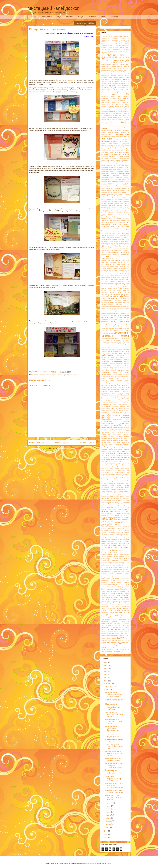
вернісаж (125, 123)
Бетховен (126, 97)
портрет (121, 547)
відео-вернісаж (114, 143)
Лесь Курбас (105, 327)
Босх (110, 108)
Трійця (118, 607)
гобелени (108, 200)
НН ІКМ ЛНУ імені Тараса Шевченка (115, 452)
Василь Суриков (111, 121)
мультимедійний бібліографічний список (115, 420)
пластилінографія (107, 517)
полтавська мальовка (115, 527)
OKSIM (110, 652)
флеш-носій (125, 621)
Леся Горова (122, 327)
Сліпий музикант (123, 582)
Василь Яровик (120, 121)
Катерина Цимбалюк (122, 287)
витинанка (117, 139)
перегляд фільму (108, 511)
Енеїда (127, 255)
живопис (118, 261)
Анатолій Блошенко (107, 70)
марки (103, 371)
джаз (103, 237)
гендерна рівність (113, 194)
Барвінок (104, 95)
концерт (114, 310)
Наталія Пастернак (115, 444)
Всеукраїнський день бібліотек (115, 185)
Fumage (106, 652)
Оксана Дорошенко (118, 467)
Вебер (127, 121)
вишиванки (125, 139)
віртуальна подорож (123, 156)
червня (109, 812)
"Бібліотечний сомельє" (121, 36)
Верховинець (105, 125)
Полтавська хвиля (114, 532)
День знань (105, 220)
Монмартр (126, 399)
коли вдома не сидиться (121, 306)
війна (123, 145)
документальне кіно (108, 249)
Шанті (122, 634)
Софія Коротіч (116, 584)
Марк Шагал (125, 369)
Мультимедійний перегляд (110, 427)
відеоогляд (126, 143)
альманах (120, 66)
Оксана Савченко (114, 469)
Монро (103, 401)
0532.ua (104, 59)
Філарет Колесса (118, 620)
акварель (114, 63)
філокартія (105, 621)
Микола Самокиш (107, 378)
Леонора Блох (125, 325)
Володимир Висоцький (122, 169)
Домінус (117, 249)
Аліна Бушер (121, 63)
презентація (105, 551)
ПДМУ (114, 510)
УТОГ (116, 616)
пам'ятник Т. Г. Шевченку (120, 502)
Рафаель (110, 556)
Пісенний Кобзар (114, 515)
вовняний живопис (119, 166)
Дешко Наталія (124, 236)
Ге (128, 192)
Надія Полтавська (117, 433)
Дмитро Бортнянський (117, 243)
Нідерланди (105, 452)
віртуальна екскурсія (121, 154)
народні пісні (120, 438)
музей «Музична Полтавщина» (111, 403)
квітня (108, 818)
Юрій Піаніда (121, 642)
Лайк (127, 317)
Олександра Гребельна (120, 482)
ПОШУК (126, 547)
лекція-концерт (124, 321)
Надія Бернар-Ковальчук (118, 431)
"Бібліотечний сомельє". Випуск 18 (115, 40)
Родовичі (120, 564)
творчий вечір (106, 599)
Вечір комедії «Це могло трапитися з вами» (114, 759)
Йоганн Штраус (51, 375)
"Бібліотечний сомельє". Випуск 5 (111, 46)
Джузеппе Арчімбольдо (122, 237)
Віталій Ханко (107, 162)
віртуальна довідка (107, 154)
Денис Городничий (107, 217)
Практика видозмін (109, 549)
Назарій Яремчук (117, 435)
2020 (106, 681)
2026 (106, 663)
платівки (114, 517)
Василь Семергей (118, 119)
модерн (119, 399)
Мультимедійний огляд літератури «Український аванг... (114, 765)
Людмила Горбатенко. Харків (111, 346)
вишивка (105, 141)
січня (108, 827)
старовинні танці (116, 588)
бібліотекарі (105, 99)
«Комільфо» (125, 49)
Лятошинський (117, 351)
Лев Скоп (126, 319)
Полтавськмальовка (112, 543)
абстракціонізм (119, 59)
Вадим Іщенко (120, 110)
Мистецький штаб (115, 386)
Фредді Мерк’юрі (106, 625)
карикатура (111, 283)
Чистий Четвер (124, 632)
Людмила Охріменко (115, 348)
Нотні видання (120, 461)
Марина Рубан (112, 365)
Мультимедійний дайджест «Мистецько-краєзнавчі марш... (114, 694)
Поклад (104, 523)
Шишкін (107, 635)
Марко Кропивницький (112, 371)
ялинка (127, 646)
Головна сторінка (61, 443)
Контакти (114, 17)
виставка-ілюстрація (114, 133)
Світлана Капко (106, 571)
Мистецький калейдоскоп (54, 8)
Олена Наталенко (117, 487)
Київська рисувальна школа (111, 291)
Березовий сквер (116, 97)
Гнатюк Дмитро (117, 198)
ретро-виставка (106, 558)
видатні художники (114, 129)
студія (103, 592)
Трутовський (125, 607)
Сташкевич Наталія (112, 590)
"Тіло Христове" (124, 47)
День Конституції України (117, 220)
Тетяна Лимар (106, 603)
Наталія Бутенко (124, 440)
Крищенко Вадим (124, 314)
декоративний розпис (111, 215)
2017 (106, 837)
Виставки (69, 17)
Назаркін (126, 435)
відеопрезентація (115, 145)
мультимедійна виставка (115, 414)
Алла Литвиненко (113, 65)
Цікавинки (92, 17)
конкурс (109, 308)
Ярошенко (112, 650)
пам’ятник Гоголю (117, 500)
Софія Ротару (125, 584)
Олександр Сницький (115, 474)
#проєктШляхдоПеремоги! (113, 55)
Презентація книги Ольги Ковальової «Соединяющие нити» (114, 785)
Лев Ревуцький (118, 319)
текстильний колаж (112, 601)
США (127, 592)
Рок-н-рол (126, 564)
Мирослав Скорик (108, 380)
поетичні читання (124, 521)
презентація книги (116, 551)
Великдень (105, 123)
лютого (108, 824)
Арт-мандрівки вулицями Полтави (115, 86)
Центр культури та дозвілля (110, 628)
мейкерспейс (106, 373)
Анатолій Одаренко (123, 72)
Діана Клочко (121, 239)
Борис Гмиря (119, 106)
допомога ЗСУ (124, 249)
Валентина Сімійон (123, 112)
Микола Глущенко (112, 375)
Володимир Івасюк (123, 171)
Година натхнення (117, 200)
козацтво (126, 304)
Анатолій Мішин (112, 72)
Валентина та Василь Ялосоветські (112, 114)
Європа (127, 259)
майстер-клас (107, 355)
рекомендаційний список (121, 556)
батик (109, 95)
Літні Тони (123, 342)
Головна (33, 17)
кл (125, 294)
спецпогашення (106, 586)
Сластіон (113, 582)
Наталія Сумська (124, 446)
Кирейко (118, 294)
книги (103, 299)
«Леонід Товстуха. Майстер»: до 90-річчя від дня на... (114, 714)
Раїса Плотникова (107, 555)
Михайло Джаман (107, 391)
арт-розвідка (121, 87)
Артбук (109, 89)
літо (128, 342)
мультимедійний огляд (120, 425)
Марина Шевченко (123, 365)
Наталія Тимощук (107, 448)
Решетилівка (117, 558)
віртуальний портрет (123, 158)
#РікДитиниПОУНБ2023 (109, 57)
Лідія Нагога (113, 331)
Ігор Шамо (110, 272)
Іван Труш (112, 270)
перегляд (126, 510)
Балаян (119, 93)
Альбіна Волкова (111, 66)
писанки (119, 513)
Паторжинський (124, 508)
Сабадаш (120, 568)
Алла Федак (122, 65)
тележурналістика (124, 601)
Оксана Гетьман (106, 467)
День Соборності (117, 226)
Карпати (104, 285)
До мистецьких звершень (120, 247)
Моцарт (123, 401)
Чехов (116, 632)
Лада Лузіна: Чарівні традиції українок (113, 736)
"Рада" (116, 47)
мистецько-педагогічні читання (120, 389)
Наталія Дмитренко (118, 442)
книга (127, 296)
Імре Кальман (106, 276)
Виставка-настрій (107, 135)
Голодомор (126, 200)
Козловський (105, 306)
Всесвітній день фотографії (118, 183)
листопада (110, 687)
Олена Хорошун (124, 489)
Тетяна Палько (118, 603)
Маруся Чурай (124, 371)
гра (112, 201)
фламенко (115, 621)
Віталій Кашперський (108, 160)
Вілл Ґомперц (120, 149)
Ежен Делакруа (109, 253)
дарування (119, 213)
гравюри (120, 201)
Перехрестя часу (119, 512)
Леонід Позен (106, 325)
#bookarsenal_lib (124, 57)
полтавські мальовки (115, 542)
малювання (117, 361)
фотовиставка (107, 623)
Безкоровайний (124, 95)
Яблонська (126, 644)
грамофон (126, 201)
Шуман (114, 638)
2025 (106, 666)
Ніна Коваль (113, 452)
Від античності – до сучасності (119, 141)
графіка (104, 203)
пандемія (104, 504)
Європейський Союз (108, 261)
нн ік (121, 452)
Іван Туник (118, 270)
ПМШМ (127, 517)
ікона (112, 274)
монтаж (108, 401)
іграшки (116, 272)
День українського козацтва (121, 228)
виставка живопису (114, 131)
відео (103, 143)
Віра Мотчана (121, 151)
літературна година (107, 333)
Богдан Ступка (124, 104)
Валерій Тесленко (113, 115)
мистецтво (105, 382)
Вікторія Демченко (123, 147)
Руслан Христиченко (117, 566)
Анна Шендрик (116, 80)
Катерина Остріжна (108, 287)
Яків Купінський (106, 646)
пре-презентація (124, 549)
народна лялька (123, 437)
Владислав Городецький (109, 164)
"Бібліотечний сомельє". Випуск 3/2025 (115, 44)
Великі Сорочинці (115, 123)
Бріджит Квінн (118, 108)
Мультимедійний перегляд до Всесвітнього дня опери (112, 729)
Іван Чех (124, 270)
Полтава (117, 523)
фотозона (126, 623)
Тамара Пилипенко (122, 595)
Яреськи (109, 648)
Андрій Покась (113, 77)
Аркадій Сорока (106, 83)
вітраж (127, 162)
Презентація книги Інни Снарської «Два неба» (114, 791)
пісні (121, 515)
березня (109, 821)
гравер (115, 201)
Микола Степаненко (122, 378)
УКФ (128, 614)
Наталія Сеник (114, 446)
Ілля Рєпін (120, 274)
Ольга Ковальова (107, 491)
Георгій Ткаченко (107, 196)
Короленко (105, 312)
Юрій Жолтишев (121, 640)
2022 (106, 675)
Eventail (123, 650)
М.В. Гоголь (125, 351)
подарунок (110, 521)
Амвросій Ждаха (111, 68)
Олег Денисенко (119, 471)
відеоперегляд (106, 145)
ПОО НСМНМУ (123, 545)
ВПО (108, 179)
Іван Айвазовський (119, 264)
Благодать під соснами (118, 102)
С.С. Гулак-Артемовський (109, 568)
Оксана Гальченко (122, 465)
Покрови (110, 523)
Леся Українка (110, 329)
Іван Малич (114, 268)
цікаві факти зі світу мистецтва (115, 628)
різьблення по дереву (108, 562)
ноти (113, 461)
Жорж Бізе (125, 261)
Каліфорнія (126, 281)
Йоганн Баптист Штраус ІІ (66, 80)
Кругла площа (106, 316)
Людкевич (126, 344)
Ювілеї (103, 17)
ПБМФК (104, 510)
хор (113, 625)
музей (127, 401)
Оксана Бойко (110, 465)
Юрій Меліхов (111, 642)
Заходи (81, 17)
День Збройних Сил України (121, 219)
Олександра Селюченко (109, 484)
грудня (108, 683)
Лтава (103, 344)
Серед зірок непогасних (110, 579)
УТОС (122, 616)
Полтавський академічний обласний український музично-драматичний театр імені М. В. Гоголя (115, 536)
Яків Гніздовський (118, 646)
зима (103, 263)
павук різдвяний (106, 500)
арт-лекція (113, 85)
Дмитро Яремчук (124, 245)
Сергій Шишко (125, 577)
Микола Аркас (117, 373)
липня (108, 809)
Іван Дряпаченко (120, 266)
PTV (114, 652)
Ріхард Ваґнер (125, 562)
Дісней (111, 241)
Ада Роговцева (106, 63)
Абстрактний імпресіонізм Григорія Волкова (114, 779)
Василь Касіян (112, 117)
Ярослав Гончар (118, 648)
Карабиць (104, 283)
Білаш (119, 99)
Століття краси (124, 590)
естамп (104, 257)
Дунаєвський (110, 251)
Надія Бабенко (106, 431)
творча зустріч (124, 597)
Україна (104, 608)
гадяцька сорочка (107, 192)
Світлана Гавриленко (123, 569)
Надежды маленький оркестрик (119, 429)
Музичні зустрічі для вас (116, 410)
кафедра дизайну (107, 289)
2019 (106, 831)
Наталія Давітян (106, 442)
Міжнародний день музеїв (110, 395)
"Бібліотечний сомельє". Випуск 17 (115, 38)
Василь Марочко (124, 117)
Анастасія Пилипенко (122, 68)
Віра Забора (113, 151)
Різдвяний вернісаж (110, 560)
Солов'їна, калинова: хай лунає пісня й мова (114, 700)
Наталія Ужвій (118, 448)
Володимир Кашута (109, 173)
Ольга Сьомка (118, 491)
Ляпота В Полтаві (107, 351)
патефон (116, 508)
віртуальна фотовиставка (109, 158)
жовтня (109, 690)
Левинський (105, 321)
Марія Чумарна (115, 369)
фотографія (117, 623)
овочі (115, 463)
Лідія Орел (124, 330)
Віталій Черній (118, 162)
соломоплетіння (106, 584)
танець (104, 597)
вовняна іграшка (107, 166)
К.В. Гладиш (105, 281)
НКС (118, 452)
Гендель (104, 194)
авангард (126, 59)
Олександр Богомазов (114, 476)
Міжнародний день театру (117, 397)
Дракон (104, 251)
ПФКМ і (115, 553)
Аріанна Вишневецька (122, 82)
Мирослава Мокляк (122, 380)
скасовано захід (123, 581)
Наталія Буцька (113, 440)
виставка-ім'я (125, 133)
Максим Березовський (64, 375)
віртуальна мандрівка (109, 156)
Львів (120, 344)
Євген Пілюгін (112, 257)
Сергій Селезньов (115, 577)
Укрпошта (122, 614)
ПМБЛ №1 (121, 517)
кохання (104, 314)
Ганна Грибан (122, 192)
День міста (109, 222)
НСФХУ (127, 461)
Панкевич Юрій (114, 504)
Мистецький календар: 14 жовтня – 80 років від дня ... (114, 753)
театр (114, 599)
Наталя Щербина (123, 450)
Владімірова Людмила (122, 164)
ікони (115, 274)
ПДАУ (109, 510)
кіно (122, 294)
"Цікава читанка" (116, 49)
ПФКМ (110, 553)
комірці (104, 308)
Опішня (116, 493)
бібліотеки (113, 99)
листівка (117, 329)
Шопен (103, 638)
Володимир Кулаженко (121, 175)
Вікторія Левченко (107, 149)
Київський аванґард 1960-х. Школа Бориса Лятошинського (115, 292)
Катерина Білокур (122, 285)
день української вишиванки (113, 230)
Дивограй (114, 239)
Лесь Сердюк (113, 327)
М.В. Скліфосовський (108, 353)
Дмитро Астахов (119, 241)
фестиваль (108, 620)
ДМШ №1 (105, 247)
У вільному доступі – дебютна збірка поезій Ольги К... (114, 747)
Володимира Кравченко (122, 178)
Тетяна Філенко (117, 605)
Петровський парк (110, 513)
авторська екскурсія (121, 61)
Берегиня (105, 97)
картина (111, 285)
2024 (106, 669)
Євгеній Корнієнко (118, 259)
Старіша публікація (87, 443)
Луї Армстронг (112, 344)
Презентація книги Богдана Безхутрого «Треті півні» (113, 772)
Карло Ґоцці (125, 283)
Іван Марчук (122, 268)
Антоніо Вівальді (107, 82)
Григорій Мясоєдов (116, 209)
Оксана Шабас (124, 469)
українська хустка (114, 608)
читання (104, 634)
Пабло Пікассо (114, 499)
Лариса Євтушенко (107, 319)
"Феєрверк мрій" (106, 49)
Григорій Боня (118, 203)
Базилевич (112, 93)
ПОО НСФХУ (106, 547)
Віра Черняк (109, 153)
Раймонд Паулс (118, 555)
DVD (120, 650)
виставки (107, 139)
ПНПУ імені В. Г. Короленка (111, 519)
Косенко (112, 312)
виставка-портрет (39, 375)
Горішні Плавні (106, 201)
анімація (122, 77)
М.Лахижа (119, 353)
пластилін (126, 515)
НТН (103, 463)
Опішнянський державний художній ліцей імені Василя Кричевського (115, 495)
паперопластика (112, 506)
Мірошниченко (111, 399)
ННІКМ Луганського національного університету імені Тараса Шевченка (115, 457)
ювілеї (75, 375)
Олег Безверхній (107, 471)
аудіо (118, 91)
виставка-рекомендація (108, 136)
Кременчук (115, 314)
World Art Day (119, 652)
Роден (103, 564)
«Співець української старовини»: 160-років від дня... (114, 721)
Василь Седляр (106, 119)
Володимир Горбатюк (108, 171)
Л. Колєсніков (113, 317)
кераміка (126, 289)
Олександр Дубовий (115, 478)
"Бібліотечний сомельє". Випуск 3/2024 (115, 42)
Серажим (119, 573)
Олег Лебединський (117, 472)
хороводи (117, 625)
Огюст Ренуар (125, 463)
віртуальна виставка (122, 153)
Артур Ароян (118, 89)
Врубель (112, 179)
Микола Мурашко (111, 376)
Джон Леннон (110, 237)
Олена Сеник (115, 489)
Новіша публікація (37, 443)
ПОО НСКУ (112, 545)
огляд (118, 463)
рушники (126, 566)
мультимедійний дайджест (115, 421)
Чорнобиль (111, 634)
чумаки (117, 634)
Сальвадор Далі (111, 569)
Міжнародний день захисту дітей (115, 393)
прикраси (126, 551)
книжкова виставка (114, 298)
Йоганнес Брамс (124, 279)
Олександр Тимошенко (114, 480)
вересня (109, 803)
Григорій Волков (115, 205)
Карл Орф (118, 283)
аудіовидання (125, 91)
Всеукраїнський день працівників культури (115, 187)
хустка (127, 625)
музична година (117, 408)
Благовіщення (106, 102)
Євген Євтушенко (124, 257)
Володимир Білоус (123, 167)
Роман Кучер (106, 566)
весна (112, 125)
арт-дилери (115, 83)
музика (108, 406)
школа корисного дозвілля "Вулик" (119, 635)
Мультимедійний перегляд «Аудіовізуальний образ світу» (112, 707)
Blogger (109, 864)
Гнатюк (110, 198)
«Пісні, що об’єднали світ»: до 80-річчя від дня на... (114, 797)
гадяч (115, 192)
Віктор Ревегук (112, 147)
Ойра (103, 465)
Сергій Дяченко (118, 575)
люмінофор (110, 350)
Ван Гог (121, 115)
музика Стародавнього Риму (120, 406)
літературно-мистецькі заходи (115, 334)
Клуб (59, 17)
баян (117, 95)
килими (113, 294)
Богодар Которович (108, 106)
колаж (111, 306)
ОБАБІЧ (107, 463)
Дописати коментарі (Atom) (67, 448)
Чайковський (125, 630)
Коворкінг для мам (115, 304)
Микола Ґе (121, 375)
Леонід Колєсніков (122, 323)
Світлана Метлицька (118, 571)
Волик (127, 166)
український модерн (112, 614)
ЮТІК (120, 644)
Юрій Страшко (114, 644)
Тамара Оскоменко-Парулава (112, 593)
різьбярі (117, 562)
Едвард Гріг (122, 251)
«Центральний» (107, 53)
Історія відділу (47, 17)
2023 (106, 672)
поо (106, 545)
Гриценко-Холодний (117, 211)
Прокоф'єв (105, 553)
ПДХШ (119, 510)
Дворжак (126, 213)
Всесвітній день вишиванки (110, 181)
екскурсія (118, 252)
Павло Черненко (124, 499)
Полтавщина (122, 543)
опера (110, 493)
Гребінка (110, 203)
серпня (108, 806)
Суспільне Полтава (112, 592)
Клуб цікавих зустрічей (115, 296)
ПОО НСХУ (114, 547)
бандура (126, 93)
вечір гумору (120, 125)
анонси (126, 79)
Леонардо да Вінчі (108, 323)
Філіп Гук (126, 620)
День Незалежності (119, 222)
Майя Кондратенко (118, 357)
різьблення (126, 560)
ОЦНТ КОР (106, 498)
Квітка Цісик (118, 289)
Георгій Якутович (119, 196)
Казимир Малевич (116, 281)
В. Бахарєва (111, 110)
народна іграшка (108, 437)
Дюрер (116, 251)
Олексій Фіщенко (116, 485)
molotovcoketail (91, 864)
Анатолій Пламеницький (110, 74)
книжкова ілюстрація (115, 302)
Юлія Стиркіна (111, 640)
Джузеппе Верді (106, 239)
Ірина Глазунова (121, 278)
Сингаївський (125, 579)
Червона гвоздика (107, 632)
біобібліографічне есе (122, 101)
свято (111, 573)
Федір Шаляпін (114, 618)
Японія (104, 648)
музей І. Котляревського (115, 405)
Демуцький (126, 215)
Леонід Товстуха (115, 325)
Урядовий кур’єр (107, 616)
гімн (128, 196)
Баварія (104, 93)
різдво (127, 558)
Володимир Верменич (108, 169)
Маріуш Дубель (119, 367)
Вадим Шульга (112, 112)
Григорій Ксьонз (117, 207)
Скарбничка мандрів (108, 581)
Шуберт (109, 638)
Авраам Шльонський (108, 61)
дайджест (111, 213)
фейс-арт (121, 618)
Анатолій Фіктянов (117, 76)
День (115, 217)
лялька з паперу (119, 350)
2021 (106, 678)
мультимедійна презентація (115, 418)
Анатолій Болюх (118, 70)
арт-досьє (122, 83)
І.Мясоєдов (121, 263)
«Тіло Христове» (124, 51)
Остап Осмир (125, 497)
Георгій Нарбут (124, 194)
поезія (116, 521)
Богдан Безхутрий (112, 104)
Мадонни (126, 353)
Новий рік (122, 459)
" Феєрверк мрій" (107, 36)
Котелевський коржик (122, 312)
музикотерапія (106, 408)
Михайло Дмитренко (122, 391)
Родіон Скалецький (111, 564)
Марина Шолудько (107, 367)
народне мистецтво (108, 438)
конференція (105, 310)
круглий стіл (115, 316)
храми (122, 625)
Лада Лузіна (122, 317)
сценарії (122, 592)
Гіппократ (104, 198)
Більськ (110, 101)
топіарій (112, 607)
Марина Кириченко (116, 363)
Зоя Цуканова (111, 263)
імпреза (126, 274)
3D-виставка (111, 59)
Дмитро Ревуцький (113, 245)
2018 (106, 834)
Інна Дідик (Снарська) (118, 276)
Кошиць (109, 314)
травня (108, 815)
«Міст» (103, 51)
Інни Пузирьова (112, 278)
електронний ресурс (118, 255)
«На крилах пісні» (112, 51)
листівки (123, 329)
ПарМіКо (110, 508)
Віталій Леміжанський (122, 160)
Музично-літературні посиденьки (119, 412)
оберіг (111, 463)
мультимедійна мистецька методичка (115, 416)
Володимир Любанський (109, 167)
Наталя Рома (113, 450)
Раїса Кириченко (124, 553)
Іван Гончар (111, 266)
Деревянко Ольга (113, 236)
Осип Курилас (115, 497)
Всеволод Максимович (122, 179)
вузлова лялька (124, 190)
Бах (114, 95)
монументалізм (116, 401)
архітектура (111, 91)
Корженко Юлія (124, 310)
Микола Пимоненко (123, 376)
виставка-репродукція (123, 136)
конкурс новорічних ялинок (120, 308)
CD (117, 650)
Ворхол (104, 179)
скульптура (105, 582)
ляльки (126, 349)
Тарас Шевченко (112, 597)
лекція (114, 321)
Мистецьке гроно (114, 384)
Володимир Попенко (108, 178)
